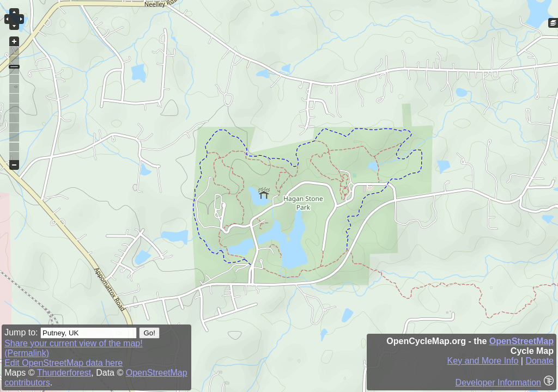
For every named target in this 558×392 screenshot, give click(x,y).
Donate (539, 361)
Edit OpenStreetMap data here (63, 363)
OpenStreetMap (521, 341)
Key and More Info (483, 361)
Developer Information (498, 382)
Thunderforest (64, 373)
